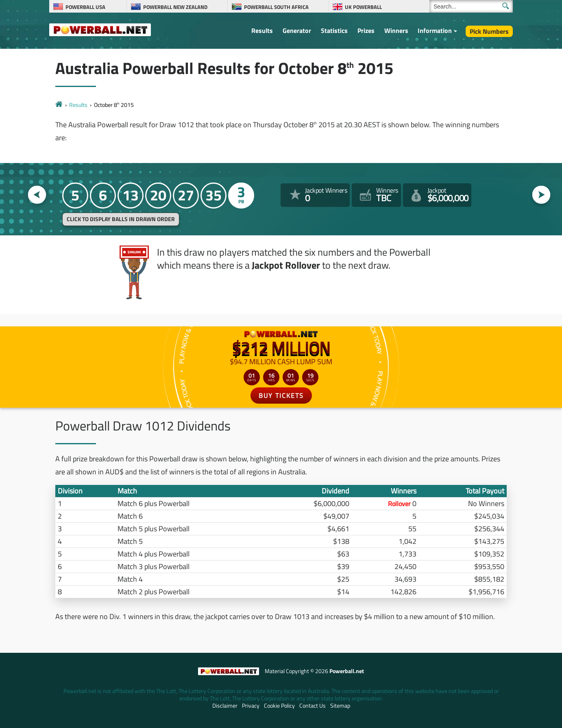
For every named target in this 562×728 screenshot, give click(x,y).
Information (435, 30)
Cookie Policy (279, 706)
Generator (297, 30)
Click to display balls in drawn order (121, 219)
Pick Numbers (489, 31)
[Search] (471, 6)
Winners (396, 30)
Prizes (366, 30)
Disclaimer (225, 706)
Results (262, 30)
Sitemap (340, 706)
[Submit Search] (506, 6)
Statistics (334, 30)
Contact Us (313, 706)
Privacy (251, 706)
